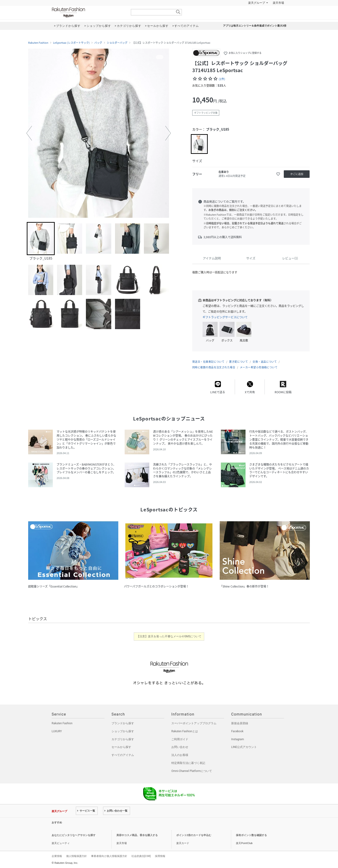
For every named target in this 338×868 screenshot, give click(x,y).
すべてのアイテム (123, 755)
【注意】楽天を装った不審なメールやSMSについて (169, 636)
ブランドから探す (123, 723)
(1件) (222, 79)
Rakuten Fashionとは (185, 731)
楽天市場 (278, 3)
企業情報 (57, 856)
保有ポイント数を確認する (251, 835)
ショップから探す (123, 731)
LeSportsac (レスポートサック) (71, 43)
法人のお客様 (180, 755)
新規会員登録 (240, 723)
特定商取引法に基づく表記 (188, 763)
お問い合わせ (180, 747)
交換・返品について (265, 362)
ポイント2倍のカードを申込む (194, 835)
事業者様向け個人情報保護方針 (109, 856)
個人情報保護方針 (77, 856)
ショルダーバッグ (117, 43)
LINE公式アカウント (244, 747)
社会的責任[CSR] (141, 856)
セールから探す (121, 747)
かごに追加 (297, 174)
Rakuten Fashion (88, 12)
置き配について (238, 362)
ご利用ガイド (180, 739)
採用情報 (160, 856)
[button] (29, 133)
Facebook (237, 731)
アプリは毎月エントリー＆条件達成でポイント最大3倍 (255, 26)
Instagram (238, 739)
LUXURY (57, 731)
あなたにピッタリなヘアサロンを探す (74, 835)
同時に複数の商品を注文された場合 (214, 367)
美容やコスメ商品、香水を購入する (137, 835)
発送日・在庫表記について (208, 362)
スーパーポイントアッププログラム (194, 723)
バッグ (98, 43)
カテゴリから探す (123, 739)
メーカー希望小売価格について (259, 367)
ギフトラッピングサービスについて (225, 317)
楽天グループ (257, 3)
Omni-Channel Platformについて (192, 771)
